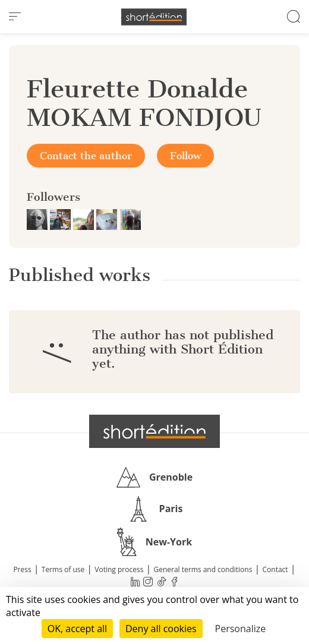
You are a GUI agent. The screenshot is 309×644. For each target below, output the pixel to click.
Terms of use (63, 569)
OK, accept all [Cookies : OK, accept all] (77, 629)
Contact (275, 569)
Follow (185, 156)
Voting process (119, 569)
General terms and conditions (203, 569)
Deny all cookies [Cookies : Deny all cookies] (161, 629)
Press (22, 569)
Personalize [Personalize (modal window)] (241, 629)
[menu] (15, 17)
